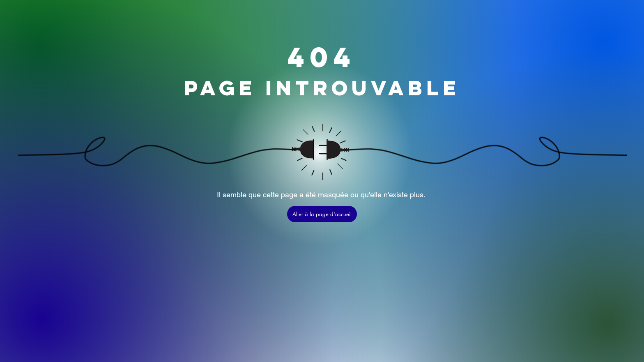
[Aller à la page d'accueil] (322, 214)
